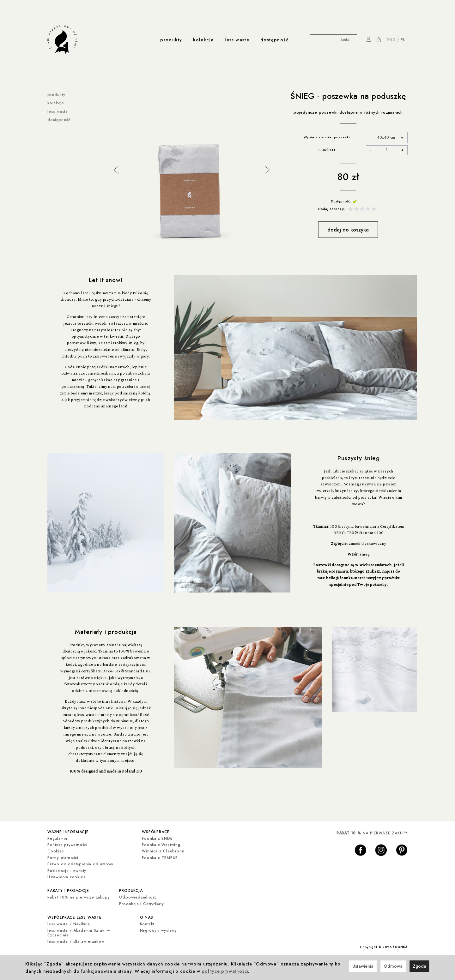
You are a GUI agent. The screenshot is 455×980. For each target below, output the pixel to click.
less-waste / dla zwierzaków (76, 940)
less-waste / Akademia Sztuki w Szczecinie (79, 931)
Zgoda (419, 966)
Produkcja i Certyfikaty (141, 903)
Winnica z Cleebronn (163, 851)
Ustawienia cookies (66, 877)
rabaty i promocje (68, 890)
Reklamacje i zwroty (67, 870)
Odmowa (393, 966)
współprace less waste (75, 916)
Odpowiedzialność (138, 896)
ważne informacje (68, 832)
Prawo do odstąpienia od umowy (80, 864)
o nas (147, 916)
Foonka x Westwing (161, 845)
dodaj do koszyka (348, 230)
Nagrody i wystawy (159, 929)
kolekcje (203, 40)
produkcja (131, 890)
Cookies (56, 851)
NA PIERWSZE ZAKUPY (372, 833)
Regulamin (57, 838)
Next (267, 169)
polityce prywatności (225, 971)
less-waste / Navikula (69, 923)
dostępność (274, 40)
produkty (171, 40)
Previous (115, 169)
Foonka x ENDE (157, 838)
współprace (156, 832)
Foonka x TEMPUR (160, 857)
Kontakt (147, 923)
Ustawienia (363, 966)
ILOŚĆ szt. (328, 150)
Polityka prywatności (67, 845)
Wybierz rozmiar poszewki (327, 137)
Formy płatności (63, 857)
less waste (237, 40)
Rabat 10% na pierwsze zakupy (79, 896)
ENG (391, 40)
